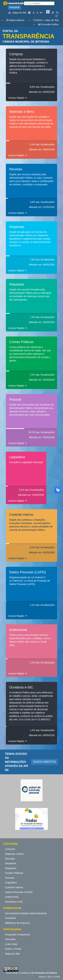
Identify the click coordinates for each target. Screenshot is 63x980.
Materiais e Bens (14, 854)
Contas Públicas (14, 873)
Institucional (12, 897)
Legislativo (11, 882)
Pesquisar (14, 7)
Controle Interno (14, 887)
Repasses (11, 868)
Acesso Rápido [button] (18, 98)
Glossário (10, 939)
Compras (10, 849)
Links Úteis (11, 944)
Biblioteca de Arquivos (17, 923)
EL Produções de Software (44, 973)
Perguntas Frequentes (17, 934)
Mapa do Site (17, 13)
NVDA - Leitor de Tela (46, 20)
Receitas (10, 859)
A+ (41, 13)
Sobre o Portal (13, 949)
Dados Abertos (15, 20)
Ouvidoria (10, 918)
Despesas (11, 863)
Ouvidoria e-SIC (14, 902)
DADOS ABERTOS (45, 762)
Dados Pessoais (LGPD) (19, 892)
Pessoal (9, 878)
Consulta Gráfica (48, 24)
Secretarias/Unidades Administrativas (26, 913)
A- (34, 13)
